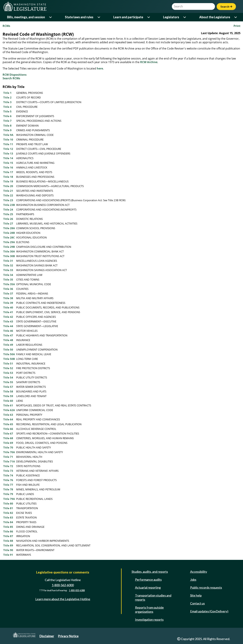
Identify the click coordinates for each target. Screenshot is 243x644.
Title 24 (8, 209)
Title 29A (9, 242)
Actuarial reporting (148, 587)
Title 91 (8, 555)
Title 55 (8, 382)
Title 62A (9, 410)
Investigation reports (149, 620)
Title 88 (8, 541)
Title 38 (8, 298)
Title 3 (7, 102)
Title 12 (8, 149)
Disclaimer (47, 636)
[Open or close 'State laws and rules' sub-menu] (99, 17)
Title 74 (8, 475)
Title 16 (8, 167)
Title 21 (8, 191)
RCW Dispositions (15, 75)
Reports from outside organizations (149, 610)
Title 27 (8, 223)
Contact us (197, 603)
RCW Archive (149, 62)
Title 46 (8, 331)
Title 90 (8, 550)
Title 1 (7, 93)
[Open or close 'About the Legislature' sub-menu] (236, 17)
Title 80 (8, 503)
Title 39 (8, 303)
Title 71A (9, 461)
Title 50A (9, 354)
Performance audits (148, 580)
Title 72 (8, 466)
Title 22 (8, 195)
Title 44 (8, 326)
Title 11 (8, 144)
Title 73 (8, 471)
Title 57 (8, 387)
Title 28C (9, 237)
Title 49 (8, 345)
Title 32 (8, 265)
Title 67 (8, 433)
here (100, 68)
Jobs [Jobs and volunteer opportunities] (193, 580)
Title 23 (8, 200)
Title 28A (9, 228)
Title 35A (9, 284)
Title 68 (8, 438)
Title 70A (9, 452)
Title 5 (7, 111)
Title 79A (9, 499)
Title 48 (8, 340)
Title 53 (8, 373)
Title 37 (8, 293)
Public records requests (206, 587)
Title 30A (9, 251)
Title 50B (9, 359)
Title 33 (8, 270)
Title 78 (8, 489)
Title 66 (8, 429)
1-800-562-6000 (63, 585)
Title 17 (8, 172)
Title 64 (8, 419)
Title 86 (8, 531)
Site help (196, 595)
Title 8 (7, 126)
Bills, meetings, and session (26, 17)
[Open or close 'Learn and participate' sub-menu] (149, 17)
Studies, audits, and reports (150, 572)
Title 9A (8, 135)
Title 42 (8, 317)
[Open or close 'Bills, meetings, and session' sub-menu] (51, 17)
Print (237, 26)
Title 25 (8, 214)
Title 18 (8, 177)
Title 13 (8, 153)
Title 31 (8, 261)
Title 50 (8, 350)
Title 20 (8, 186)
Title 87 (8, 536)
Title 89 (8, 545)
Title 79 (8, 494)
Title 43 (8, 321)
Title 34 (8, 275)
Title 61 (8, 405)
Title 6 (7, 116)
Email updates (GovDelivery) (209, 611)
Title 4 (7, 107)
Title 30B (9, 256)
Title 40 (8, 307)
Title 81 (8, 508)
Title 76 (8, 480)
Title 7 (7, 121)
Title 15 (8, 163)
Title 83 (8, 517)
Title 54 (8, 377)
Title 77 (8, 485)
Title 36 (8, 289)
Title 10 (8, 139)
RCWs (6, 26)
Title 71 (8, 457)
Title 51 (8, 363)
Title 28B (9, 233)
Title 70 (8, 447)
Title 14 (8, 158)
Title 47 (8, 335)
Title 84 (8, 522)
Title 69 (8, 443)
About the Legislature (215, 17)
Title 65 (8, 424)
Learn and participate (128, 17)
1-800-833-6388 (77, 590)
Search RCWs (11, 78)
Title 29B (9, 247)
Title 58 (8, 391)
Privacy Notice (68, 636)
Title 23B (9, 205)
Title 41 (8, 312)
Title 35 (8, 279)
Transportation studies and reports (153, 597)
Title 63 (8, 415)
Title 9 (7, 130)
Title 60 (8, 401)
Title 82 (8, 513)
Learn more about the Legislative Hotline (63, 599)
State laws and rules (79, 17)
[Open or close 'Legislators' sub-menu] (185, 17)
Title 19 (8, 181)
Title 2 (7, 97)
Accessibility (199, 572)
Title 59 (8, 396)
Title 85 (8, 527)
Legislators (171, 17)
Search (226, 6)
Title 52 (8, 368)
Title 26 (8, 219)
